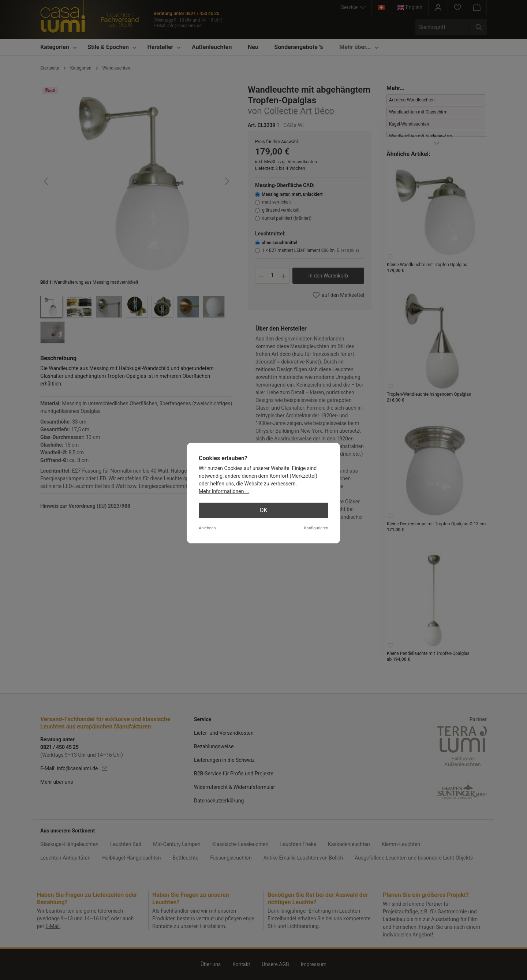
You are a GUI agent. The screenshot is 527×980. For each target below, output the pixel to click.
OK (263, 510)
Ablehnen (207, 528)
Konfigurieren (316, 528)
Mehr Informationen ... (224, 491)
